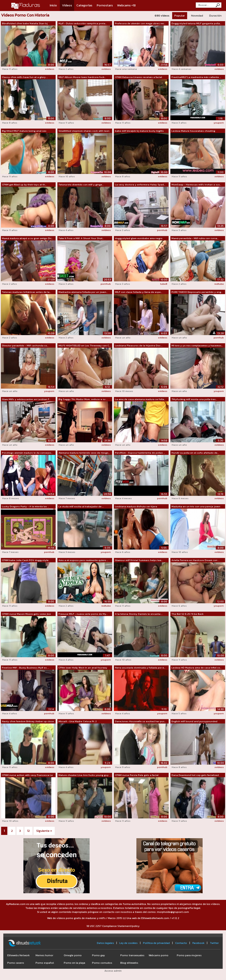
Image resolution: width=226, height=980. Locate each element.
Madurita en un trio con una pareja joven (196, 506)
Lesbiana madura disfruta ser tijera (136, 506)
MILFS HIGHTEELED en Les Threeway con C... (84, 345)
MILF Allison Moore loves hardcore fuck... (82, 77)
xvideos (50, 69)
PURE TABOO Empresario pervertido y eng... (197, 292)
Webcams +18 (126, 5)
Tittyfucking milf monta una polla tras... (194, 399)
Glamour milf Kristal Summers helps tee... (139, 560)
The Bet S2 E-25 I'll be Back (187, 614)
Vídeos (67, 5)
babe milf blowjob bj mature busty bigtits (139, 131)
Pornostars (105, 5)
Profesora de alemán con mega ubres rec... (140, 23)
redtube (219, 284)
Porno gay (98, 955)
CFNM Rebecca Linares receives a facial (138, 77)
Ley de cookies (128, 943)
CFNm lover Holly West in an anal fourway (83, 668)
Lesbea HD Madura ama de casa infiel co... (196, 668)
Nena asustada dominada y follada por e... (140, 668)
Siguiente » (44, 831)
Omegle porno (73, 955)
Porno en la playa (74, 963)
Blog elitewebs (129, 963)
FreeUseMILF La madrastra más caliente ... (196, 77)
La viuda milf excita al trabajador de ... (81, 506)
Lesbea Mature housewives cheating (193, 131)
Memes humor (44, 955)
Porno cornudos (102, 963)
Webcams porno (158, 955)
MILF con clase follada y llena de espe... (138, 292)
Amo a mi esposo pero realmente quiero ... (83, 560)
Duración (215, 16)
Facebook (198, 943)
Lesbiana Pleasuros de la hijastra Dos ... (139, 345)
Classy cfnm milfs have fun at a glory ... (25, 77)
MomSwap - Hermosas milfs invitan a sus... (196, 185)
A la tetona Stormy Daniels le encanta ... (139, 614)
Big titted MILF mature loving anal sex (24, 131)
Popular (180, 16)
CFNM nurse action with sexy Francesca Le (27, 775)
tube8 (164, 284)
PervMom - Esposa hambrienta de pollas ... (140, 453)
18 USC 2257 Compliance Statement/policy (113, 926)
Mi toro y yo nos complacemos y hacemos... (197, 345)
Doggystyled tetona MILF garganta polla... (196, 23)
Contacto (181, 943)
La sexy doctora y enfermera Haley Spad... (140, 185)
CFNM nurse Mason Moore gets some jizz (26, 614)
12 (28, 831)
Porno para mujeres (189, 955)
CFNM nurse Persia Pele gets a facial (137, 775)
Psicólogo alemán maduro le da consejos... (27, 453)
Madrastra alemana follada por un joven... (83, 292)
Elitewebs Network (18, 955)
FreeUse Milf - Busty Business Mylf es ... (25, 668)
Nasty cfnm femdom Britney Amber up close (28, 721)
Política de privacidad (156, 943)
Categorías (84, 5)
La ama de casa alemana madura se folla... (140, 399)
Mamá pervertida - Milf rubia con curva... (195, 238)
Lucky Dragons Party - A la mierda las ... (25, 506)
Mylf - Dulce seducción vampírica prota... (83, 23)
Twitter (214, 943)
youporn (219, 123)
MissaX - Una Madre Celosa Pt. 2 (78, 721)
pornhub (162, 230)
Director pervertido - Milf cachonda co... (25, 345)
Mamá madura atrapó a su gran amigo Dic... (27, 238)
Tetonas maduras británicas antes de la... (26, 292)
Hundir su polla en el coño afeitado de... (195, 453)
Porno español (45, 963)
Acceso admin (113, 971)
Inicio (53, 5)
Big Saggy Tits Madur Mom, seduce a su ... (83, 399)
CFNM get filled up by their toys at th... (24, 185)
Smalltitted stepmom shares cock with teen (84, 131)
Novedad (197, 16)
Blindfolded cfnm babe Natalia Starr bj (25, 23)
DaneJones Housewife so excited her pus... (140, 721)
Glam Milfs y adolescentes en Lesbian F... (26, 399)
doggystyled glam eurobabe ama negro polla (139, 238)
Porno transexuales (132, 955)
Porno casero (16, 963)
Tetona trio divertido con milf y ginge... (81, 185)
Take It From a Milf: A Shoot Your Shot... (81, 238)
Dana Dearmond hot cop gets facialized (195, 775)
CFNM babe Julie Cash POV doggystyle (25, 560)
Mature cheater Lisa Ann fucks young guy (84, 775)
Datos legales (105, 943)
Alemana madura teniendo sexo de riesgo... (84, 453)
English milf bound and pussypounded (194, 721)
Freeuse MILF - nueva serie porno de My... (83, 614)
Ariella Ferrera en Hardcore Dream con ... (195, 560)
